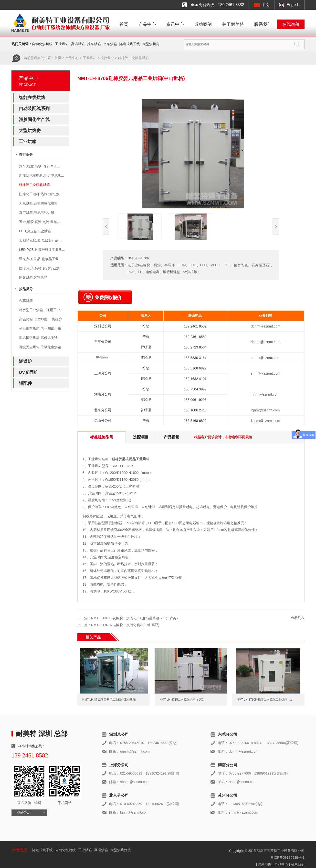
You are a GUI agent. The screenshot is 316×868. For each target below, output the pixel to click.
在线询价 (291, 24)
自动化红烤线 (65, 850)
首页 (124, 24)
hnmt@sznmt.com (266, 394)
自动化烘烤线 (42, 44)
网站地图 (265, 864)
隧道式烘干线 (130, 44)
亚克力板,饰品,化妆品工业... (40, 259)
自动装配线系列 (34, 109)
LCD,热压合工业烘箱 (35, 231)
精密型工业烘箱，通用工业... (41, 310)
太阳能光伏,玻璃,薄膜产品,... (41, 240)
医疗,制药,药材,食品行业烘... (41, 268)
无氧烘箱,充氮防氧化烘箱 (38, 203)
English (293, 5)
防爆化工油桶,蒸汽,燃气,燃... (41, 194)
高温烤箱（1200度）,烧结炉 (40, 319)
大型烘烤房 (151, 44)
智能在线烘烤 (32, 98)
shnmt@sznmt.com (265, 358)
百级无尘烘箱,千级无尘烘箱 (40, 347)
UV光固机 (28, 372)
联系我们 (263, 24)
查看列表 (298, 618)
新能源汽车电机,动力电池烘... (42, 175)
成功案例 (203, 24)
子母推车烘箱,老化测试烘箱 (40, 328)
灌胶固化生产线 (34, 120)
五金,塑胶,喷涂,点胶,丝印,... (40, 222)
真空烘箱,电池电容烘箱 (37, 213)
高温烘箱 (78, 44)
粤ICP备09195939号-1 (287, 858)
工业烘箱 (62, 44)
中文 (265, 5)
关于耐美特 (233, 24)
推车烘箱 (94, 44)
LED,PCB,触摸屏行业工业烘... (42, 250)
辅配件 (25, 383)
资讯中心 (175, 24)
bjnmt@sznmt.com (265, 410)
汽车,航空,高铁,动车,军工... (39, 166)
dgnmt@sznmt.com (266, 326)
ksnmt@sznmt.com (266, 421)
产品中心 (147, 24)
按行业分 (107, 58)
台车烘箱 (110, 44)
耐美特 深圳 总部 (42, 734)
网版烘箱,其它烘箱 (33, 277)
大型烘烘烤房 (121, 850)
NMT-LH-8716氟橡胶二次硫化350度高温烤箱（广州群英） (135, 618)
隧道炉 (25, 361)
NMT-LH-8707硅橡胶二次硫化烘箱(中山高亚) (125, 625)
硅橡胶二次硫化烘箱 (133, 58)
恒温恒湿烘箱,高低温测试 (38, 338)
